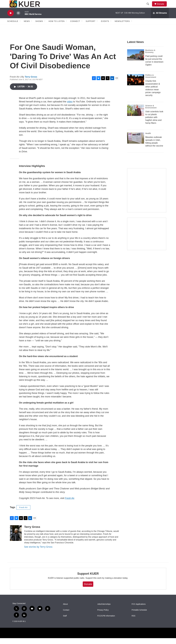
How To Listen (57, 27)
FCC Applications (139, 610)
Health (148, 139)
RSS (133, 622)
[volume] (18, 19)
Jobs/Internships (104, 610)
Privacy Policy (103, 616)
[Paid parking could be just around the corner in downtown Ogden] (136, 61)
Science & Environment (151, 113)
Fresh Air (70, 504)
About (65, 610)
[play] (11, 19)
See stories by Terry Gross (38, 553)
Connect (75, 27)
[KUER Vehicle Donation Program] (147, 240)
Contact (66, 616)
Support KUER (88, 579)
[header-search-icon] (149, 7)
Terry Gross (31, 83)
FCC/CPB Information (106, 622)
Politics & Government (151, 82)
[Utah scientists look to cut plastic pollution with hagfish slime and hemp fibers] (136, 116)
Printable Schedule (139, 616)
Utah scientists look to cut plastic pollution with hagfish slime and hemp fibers (154, 123)
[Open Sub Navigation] (20, 27)
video (70, 107)
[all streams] (160, 19)
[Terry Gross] (16, 539)
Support (91, 27)
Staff (65, 622)
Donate (162, 7)
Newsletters (122, 27)
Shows (39, 27)
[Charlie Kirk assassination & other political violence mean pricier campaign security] (136, 86)
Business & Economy (150, 57)
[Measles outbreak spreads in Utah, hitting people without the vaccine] (136, 144)
